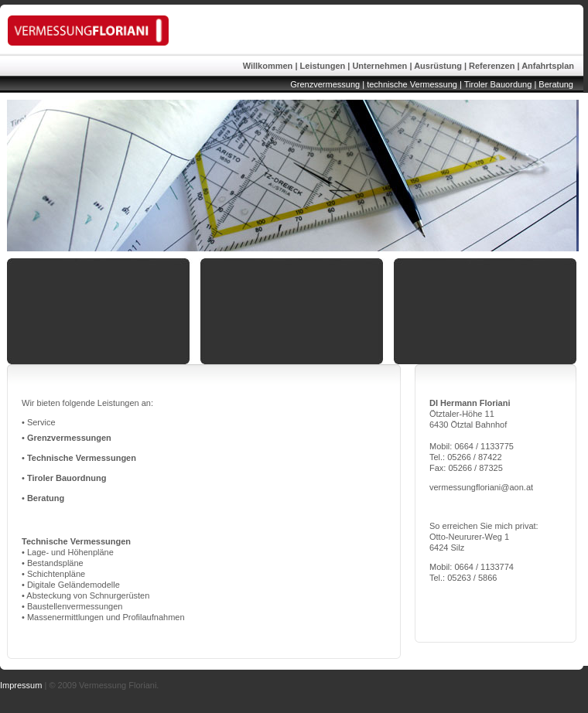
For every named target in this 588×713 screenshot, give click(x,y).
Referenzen (492, 66)
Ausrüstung (438, 66)
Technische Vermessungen (82, 458)
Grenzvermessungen (69, 438)
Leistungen (323, 66)
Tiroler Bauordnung (67, 478)
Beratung (556, 84)
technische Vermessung (411, 84)
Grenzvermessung (325, 84)
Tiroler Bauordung (498, 84)
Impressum (21, 685)
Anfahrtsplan (548, 66)
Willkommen (268, 66)
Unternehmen (379, 66)
